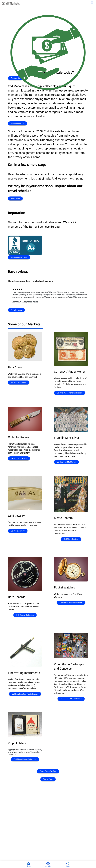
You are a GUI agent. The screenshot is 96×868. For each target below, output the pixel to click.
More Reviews (16, 310)
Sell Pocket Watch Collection (71, 603)
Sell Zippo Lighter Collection (25, 759)
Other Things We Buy (48, 771)
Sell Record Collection (25, 615)
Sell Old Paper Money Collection (69, 393)
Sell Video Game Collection (71, 699)
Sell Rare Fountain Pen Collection (25, 694)
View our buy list (17, 123)
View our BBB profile (19, 257)
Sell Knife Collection (19, 458)
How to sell (15, 198)
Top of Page (48, 779)
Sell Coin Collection (18, 383)
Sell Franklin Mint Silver (66, 462)
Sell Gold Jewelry (18, 531)
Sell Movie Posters (71, 539)
